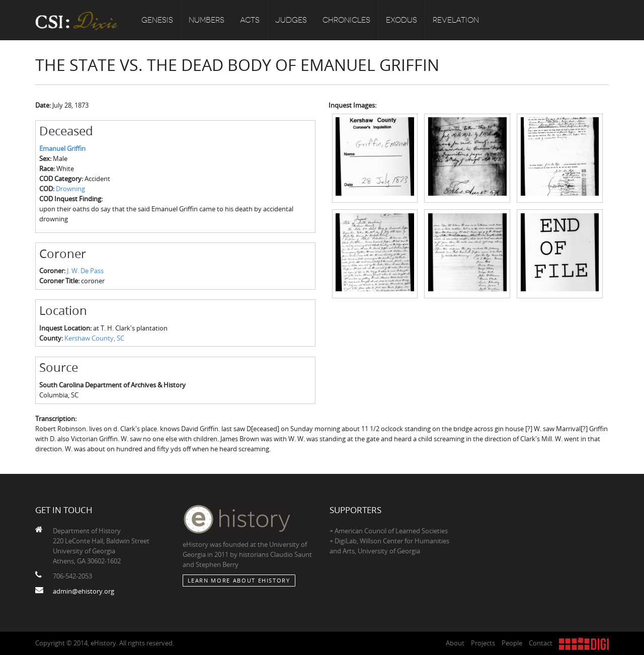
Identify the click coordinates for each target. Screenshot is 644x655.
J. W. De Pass (85, 271)
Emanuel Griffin (62, 148)
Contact (541, 643)
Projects (483, 643)
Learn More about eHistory (239, 580)
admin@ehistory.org (84, 591)
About (455, 643)
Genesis (157, 20)
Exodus (401, 20)
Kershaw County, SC (94, 338)
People (512, 643)
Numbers (207, 20)
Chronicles (346, 20)
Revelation (456, 20)
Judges (291, 20)
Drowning (70, 189)
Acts (250, 20)
